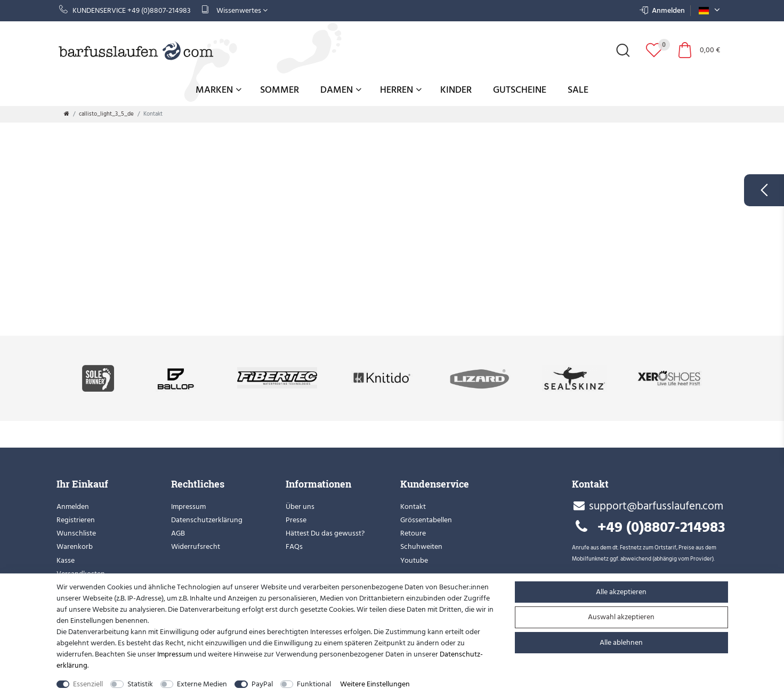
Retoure (413, 533)
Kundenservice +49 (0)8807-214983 (125, 10)
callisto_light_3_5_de (106, 114)
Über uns (300, 506)
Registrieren (76, 520)
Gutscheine (520, 90)
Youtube (414, 560)
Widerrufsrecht (196, 546)
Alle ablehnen (621, 642)
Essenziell (88, 684)
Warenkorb (75, 546)
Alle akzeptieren (621, 592)
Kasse (66, 560)
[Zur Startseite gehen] (67, 114)
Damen (341, 90)
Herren (401, 90)
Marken (219, 90)
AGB (178, 533)
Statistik (140, 684)
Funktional (314, 684)
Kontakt (413, 506)
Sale (578, 90)
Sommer (280, 90)
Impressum (188, 506)
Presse (296, 520)
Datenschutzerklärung (207, 520)
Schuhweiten (421, 546)
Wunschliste (76, 533)
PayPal (262, 684)
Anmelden (73, 506)
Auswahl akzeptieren (621, 617)
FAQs (294, 546)
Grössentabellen (426, 520)
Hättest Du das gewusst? (325, 533)
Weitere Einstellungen (375, 684)
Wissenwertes (235, 10)
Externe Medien (202, 684)
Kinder (456, 90)
